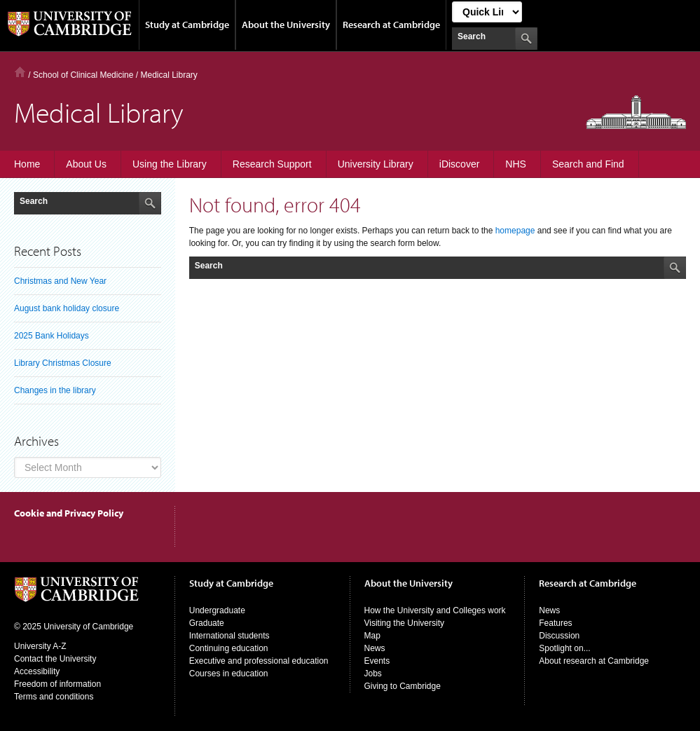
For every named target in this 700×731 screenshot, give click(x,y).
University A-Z (40, 646)
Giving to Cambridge (403, 686)
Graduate (207, 623)
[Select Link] (487, 12)
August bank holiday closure (67, 308)
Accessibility (37, 671)
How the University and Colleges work (435, 610)
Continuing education (229, 648)
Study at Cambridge (187, 25)
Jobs (373, 674)
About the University (286, 25)
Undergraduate (217, 610)
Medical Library (169, 75)
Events (377, 661)
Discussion (559, 636)
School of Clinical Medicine (83, 75)
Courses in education (229, 674)
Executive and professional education (259, 661)
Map (372, 636)
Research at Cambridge (391, 25)
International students (229, 636)
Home (20, 72)
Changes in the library (55, 390)
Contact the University (55, 659)
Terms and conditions (54, 697)
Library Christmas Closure (63, 363)
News (375, 648)
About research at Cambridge (594, 661)
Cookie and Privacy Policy (69, 513)
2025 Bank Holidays (52, 336)
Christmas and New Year (60, 281)
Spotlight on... (564, 648)
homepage (515, 231)
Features (555, 623)
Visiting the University (405, 623)
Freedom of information (57, 684)
